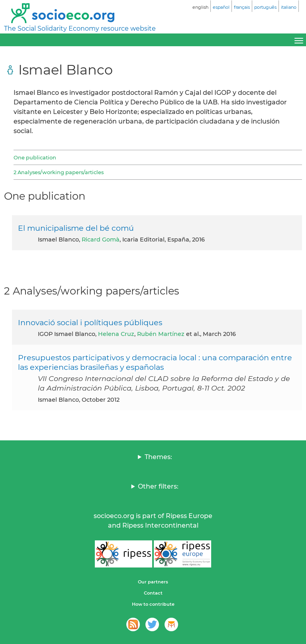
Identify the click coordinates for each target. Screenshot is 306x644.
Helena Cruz (116, 334)
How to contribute (153, 604)
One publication (35, 157)
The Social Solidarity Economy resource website (80, 28)
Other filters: (158, 486)
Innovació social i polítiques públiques (90, 322)
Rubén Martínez (161, 334)
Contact (153, 593)
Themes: (158, 457)
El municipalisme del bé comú (76, 228)
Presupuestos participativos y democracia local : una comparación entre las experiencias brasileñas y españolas (155, 362)
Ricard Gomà (101, 240)
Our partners (153, 582)
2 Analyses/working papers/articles (59, 172)
